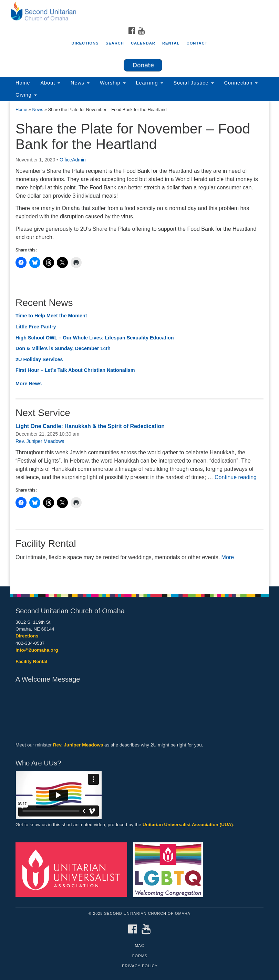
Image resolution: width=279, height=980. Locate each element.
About (50, 83)
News (80, 83)
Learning (150, 83)
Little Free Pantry (36, 327)
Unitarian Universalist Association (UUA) (188, 825)
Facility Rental (31, 661)
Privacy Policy (140, 966)
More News (29, 384)
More (228, 557)
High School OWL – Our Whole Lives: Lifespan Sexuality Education (95, 338)
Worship (113, 83)
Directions (85, 43)
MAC (139, 946)
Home (23, 83)
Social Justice (194, 83)
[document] (139, 344)
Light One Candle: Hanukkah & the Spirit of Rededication (90, 426)
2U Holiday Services (39, 359)
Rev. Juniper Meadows (40, 441)
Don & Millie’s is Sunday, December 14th (63, 348)
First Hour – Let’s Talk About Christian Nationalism (75, 370)
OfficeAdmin (73, 160)
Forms (140, 956)
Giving (26, 95)
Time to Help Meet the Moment (51, 316)
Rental (171, 43)
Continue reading (236, 477)
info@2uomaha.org (37, 650)
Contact (197, 43)
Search (115, 43)
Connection (241, 83)
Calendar (143, 43)
